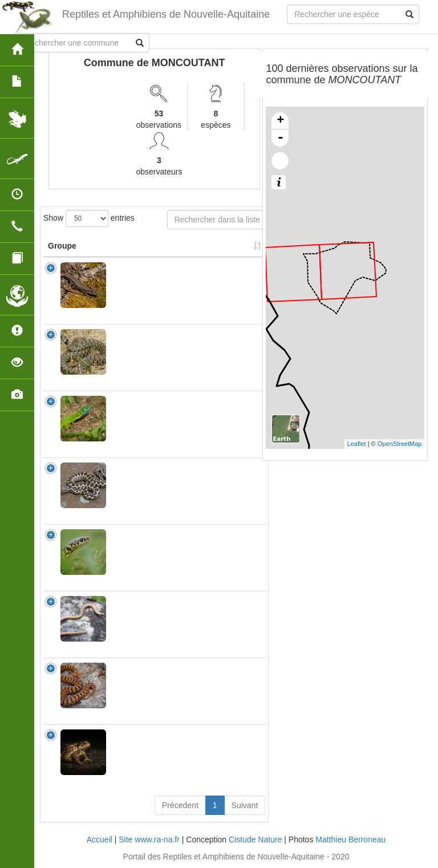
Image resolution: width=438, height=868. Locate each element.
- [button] (281, 138)
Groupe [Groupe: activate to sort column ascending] (62, 246)
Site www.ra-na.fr (149, 839)
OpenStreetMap (400, 444)
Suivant (245, 805)
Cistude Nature (255, 839)
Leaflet (357, 444)
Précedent (180, 805)
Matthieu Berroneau (350, 839)
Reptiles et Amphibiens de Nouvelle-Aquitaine (166, 14)
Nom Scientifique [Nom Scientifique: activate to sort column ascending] (148, 246)
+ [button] (280, 121)
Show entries (89, 218)
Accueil (100, 839)
